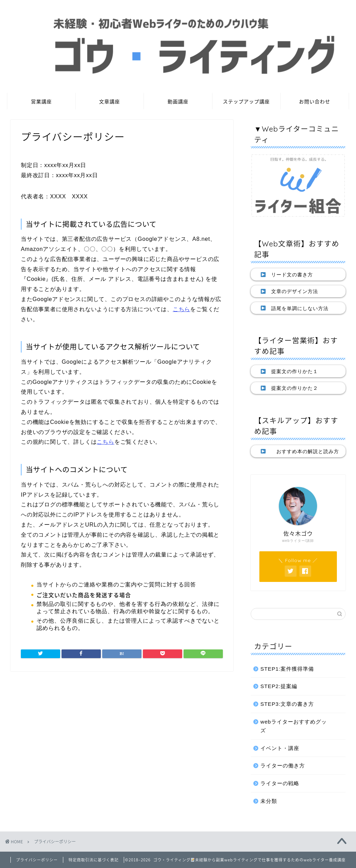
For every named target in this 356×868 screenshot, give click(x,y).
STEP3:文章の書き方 (287, 704)
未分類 (269, 801)
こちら (181, 309)
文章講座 (110, 102)
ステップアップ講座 (246, 102)
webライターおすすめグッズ (294, 726)
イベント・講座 (280, 748)
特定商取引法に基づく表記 (94, 860)
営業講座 (41, 102)
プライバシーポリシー (37, 860)
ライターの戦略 (280, 783)
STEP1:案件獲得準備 (287, 669)
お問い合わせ (315, 102)
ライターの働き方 (283, 766)
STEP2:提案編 (279, 686)
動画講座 (178, 102)
